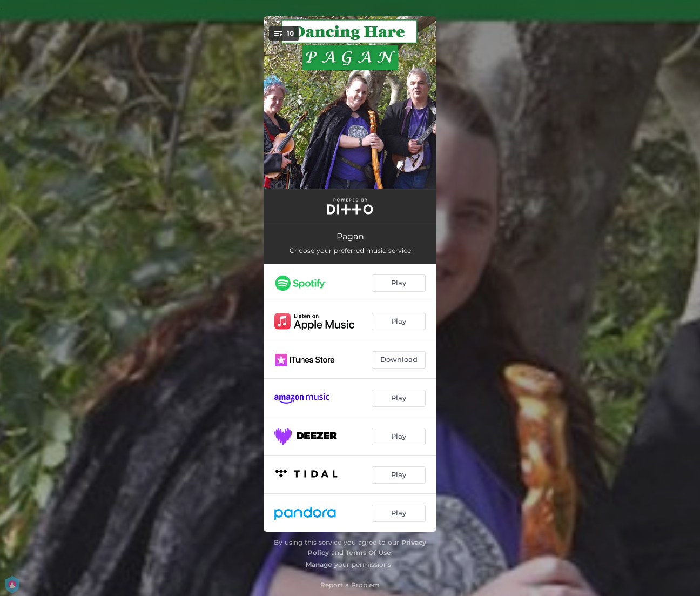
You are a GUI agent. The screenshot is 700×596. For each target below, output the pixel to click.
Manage (319, 564)
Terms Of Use (368, 553)
